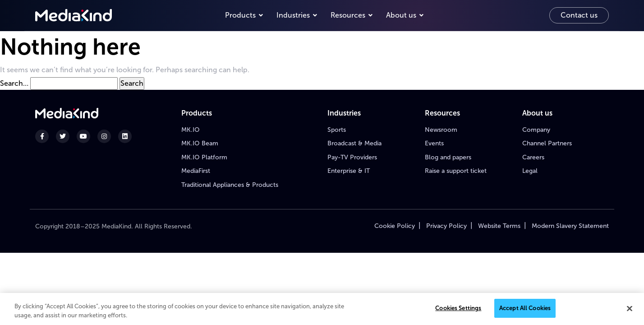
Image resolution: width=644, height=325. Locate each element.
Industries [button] (293, 15)
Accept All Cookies (525, 309)
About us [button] (401, 15)
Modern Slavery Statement (570, 226)
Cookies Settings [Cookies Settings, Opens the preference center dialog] (458, 309)
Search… (14, 83)
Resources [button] (348, 15)
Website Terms (499, 226)
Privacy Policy (446, 226)
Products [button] (240, 15)
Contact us (579, 15)
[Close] (630, 309)
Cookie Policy (395, 226)
